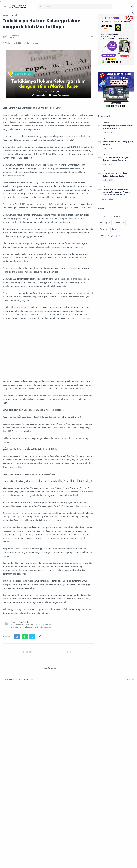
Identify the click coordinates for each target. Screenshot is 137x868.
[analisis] (104, 216)
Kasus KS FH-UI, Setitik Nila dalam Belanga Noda (115, 175)
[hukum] (116, 229)
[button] (132, 7)
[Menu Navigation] (5, 7)
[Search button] (41, 7)
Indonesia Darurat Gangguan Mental (117, 143)
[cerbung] (104, 223)
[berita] (118, 216)
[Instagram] (9, 863)
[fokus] (103, 229)
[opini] (106, 138)
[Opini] (106, 122)
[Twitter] (13, 863)
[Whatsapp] (21, 863)
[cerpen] (118, 223)
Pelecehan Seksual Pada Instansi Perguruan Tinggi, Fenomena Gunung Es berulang (115, 192)
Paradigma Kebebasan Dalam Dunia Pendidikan (117, 127)
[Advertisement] (66, 444)
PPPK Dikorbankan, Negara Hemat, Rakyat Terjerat (116, 159)
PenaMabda (50, 864)
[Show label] (109, 236)
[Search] (75, 7)
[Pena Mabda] (49, 41)
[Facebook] (5, 863)
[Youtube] (17, 863)
